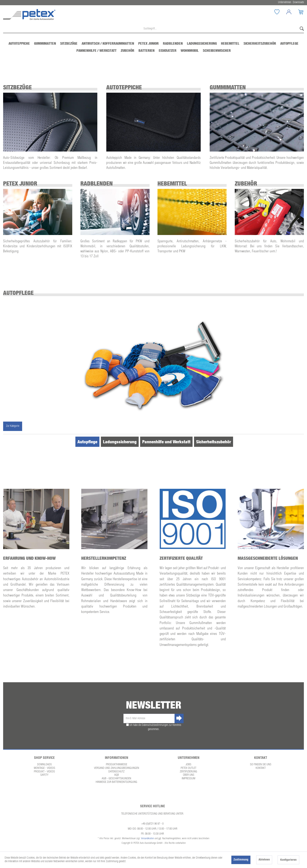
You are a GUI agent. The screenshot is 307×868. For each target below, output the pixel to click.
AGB (117, 775)
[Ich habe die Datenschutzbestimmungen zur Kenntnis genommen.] (127, 725)
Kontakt (261, 768)
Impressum (188, 779)
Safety (44, 775)
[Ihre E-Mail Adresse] (149, 718)
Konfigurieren (288, 860)
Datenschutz (116, 772)
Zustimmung (241, 860)
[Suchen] (301, 29)
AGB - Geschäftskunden (116, 779)
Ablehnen (264, 860)
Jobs (188, 765)
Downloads (44, 765)
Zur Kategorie (13, 426)
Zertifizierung (188, 772)
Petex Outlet (188, 768)
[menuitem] (277, 12)
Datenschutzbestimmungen (155, 725)
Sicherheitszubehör (214, 442)
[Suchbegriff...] (153, 29)
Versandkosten (147, 839)
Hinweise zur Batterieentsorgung (116, 782)
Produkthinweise (117, 765)
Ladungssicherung (120, 442)
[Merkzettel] (280, 12)
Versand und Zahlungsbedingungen (117, 768)
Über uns (189, 775)
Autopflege (87, 442)
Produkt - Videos (44, 772)
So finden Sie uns (261, 765)
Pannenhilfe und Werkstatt (166, 442)
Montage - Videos (44, 768)
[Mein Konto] (292, 12)
